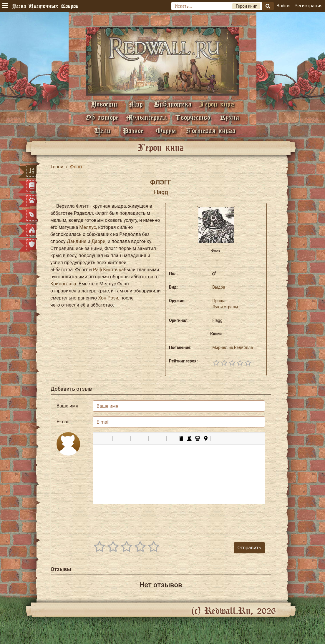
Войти (283, 6)
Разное (133, 130)
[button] (100, 438)
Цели (102, 130)
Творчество (193, 117)
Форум (166, 130)
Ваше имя (67, 406)
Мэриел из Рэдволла (233, 347)
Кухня (229, 117)
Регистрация (309, 6)
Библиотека (173, 104)
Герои (57, 167)
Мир (136, 104)
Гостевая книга (211, 130)
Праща (219, 301)
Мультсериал (146, 117)
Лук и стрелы (225, 307)
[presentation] (220, 520)
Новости (104, 104)
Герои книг (217, 104)
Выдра (219, 287)
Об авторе (102, 117)
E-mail (63, 422)
